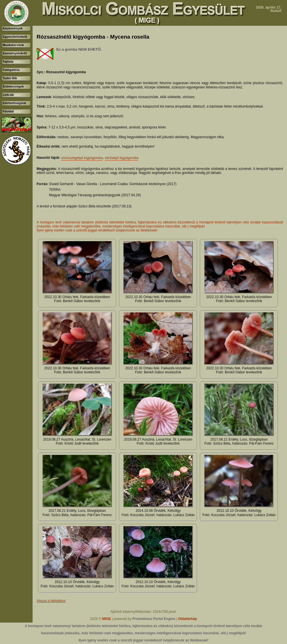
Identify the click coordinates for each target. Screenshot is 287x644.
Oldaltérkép (188, 619)
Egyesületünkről (15, 37)
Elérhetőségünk (14, 103)
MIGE (106, 619)
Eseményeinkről (15, 53)
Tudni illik (10, 78)
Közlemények (13, 28)
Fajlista (8, 62)
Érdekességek (13, 86)
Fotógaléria (11, 70)
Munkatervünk (13, 45)
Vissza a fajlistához (51, 601)
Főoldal (8, 111)
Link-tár (8, 95)
